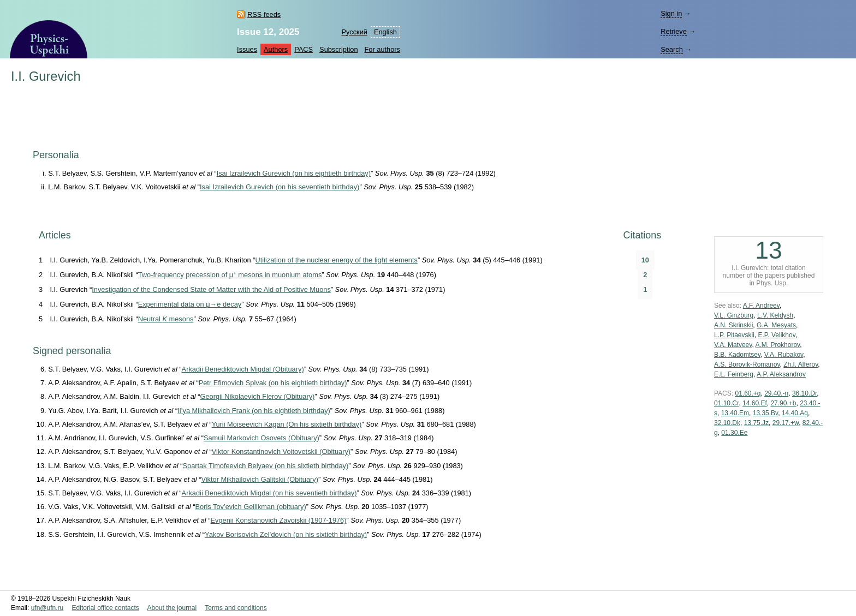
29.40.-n (776, 393)
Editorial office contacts (106, 608)
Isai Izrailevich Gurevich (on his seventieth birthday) (280, 187)
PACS (304, 49)
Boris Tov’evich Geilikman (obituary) (251, 507)
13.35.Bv (765, 413)
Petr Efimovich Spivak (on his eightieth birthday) (273, 383)
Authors (276, 49)
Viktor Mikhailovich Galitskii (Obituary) (260, 479)
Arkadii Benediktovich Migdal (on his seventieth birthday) (269, 493)
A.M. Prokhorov (777, 345)
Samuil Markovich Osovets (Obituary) (261, 438)
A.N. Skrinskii (733, 325)
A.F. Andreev (761, 306)
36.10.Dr (804, 393)
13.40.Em (735, 413)
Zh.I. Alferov (801, 364)
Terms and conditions (236, 608)
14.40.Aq (795, 413)
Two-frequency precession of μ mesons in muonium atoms (230, 275)
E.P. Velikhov (777, 335)
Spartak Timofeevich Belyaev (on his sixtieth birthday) (266, 466)
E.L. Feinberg (734, 374)
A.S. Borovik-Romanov (747, 364)
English (385, 32)
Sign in (671, 13)
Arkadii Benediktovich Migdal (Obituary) (243, 369)
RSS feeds (264, 14)
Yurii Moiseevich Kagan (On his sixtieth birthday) (287, 424)
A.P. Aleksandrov (781, 374)
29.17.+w (786, 423)
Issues (247, 49)
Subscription (338, 49)
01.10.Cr (726, 403)
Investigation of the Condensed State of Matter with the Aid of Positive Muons (211, 289)
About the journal (172, 608)
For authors (382, 49)
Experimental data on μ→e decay (190, 304)
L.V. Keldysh (775, 315)
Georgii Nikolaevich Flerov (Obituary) (258, 396)
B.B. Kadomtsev (737, 355)
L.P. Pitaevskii (734, 335)
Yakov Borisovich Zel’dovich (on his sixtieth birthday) (286, 534)
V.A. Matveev (733, 345)
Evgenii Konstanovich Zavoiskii (279, 520)
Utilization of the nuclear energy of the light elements (337, 260)
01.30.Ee (734, 433)
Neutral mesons (166, 319)
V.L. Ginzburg (734, 315)
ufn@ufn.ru (47, 608)
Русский (354, 32)
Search (672, 49)
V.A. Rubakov (784, 355)
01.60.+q (748, 393)
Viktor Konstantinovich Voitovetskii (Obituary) (281, 451)
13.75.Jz (756, 423)
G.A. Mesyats (776, 325)
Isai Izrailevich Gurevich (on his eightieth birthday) (294, 173)
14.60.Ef (755, 403)
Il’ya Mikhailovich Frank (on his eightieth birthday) (254, 411)
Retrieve (674, 31)
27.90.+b (783, 403)
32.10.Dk (727, 423)
